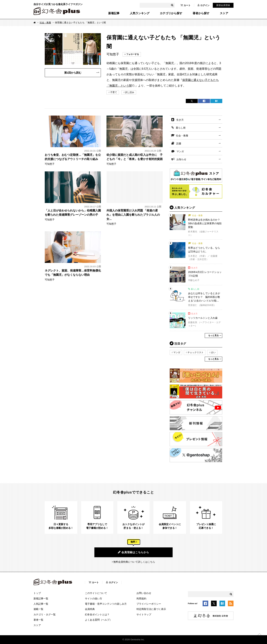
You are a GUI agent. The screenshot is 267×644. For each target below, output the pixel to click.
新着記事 (114, 13)
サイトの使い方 (94, 599)
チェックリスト (196, 352)
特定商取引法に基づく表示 (151, 609)
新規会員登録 (223, 5)
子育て (114, 92)
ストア (224, 13)
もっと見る (213, 335)
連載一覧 (38, 609)
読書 (179, 143)
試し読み (130, 92)
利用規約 (141, 599)
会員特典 (90, 609)
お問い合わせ (144, 593)
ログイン (203, 5)
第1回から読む (73, 73)
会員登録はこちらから (133, 552)
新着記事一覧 (41, 599)
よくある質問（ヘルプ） (98, 620)
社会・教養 (45, 23)
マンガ (180, 151)
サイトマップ (144, 614)
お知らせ (181, 159)
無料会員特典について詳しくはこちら (134, 562)
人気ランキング (140, 13)
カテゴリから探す (171, 13)
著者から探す (201, 13)
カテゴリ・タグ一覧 (45, 614)
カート (185, 5)
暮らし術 (181, 128)
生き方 (180, 120)
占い (213, 352)
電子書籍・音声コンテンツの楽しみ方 (106, 604)
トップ (37, 593)
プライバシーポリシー (149, 604)
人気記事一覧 (41, 604)
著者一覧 (38, 620)
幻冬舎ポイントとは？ (97, 614)
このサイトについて (96, 593)
